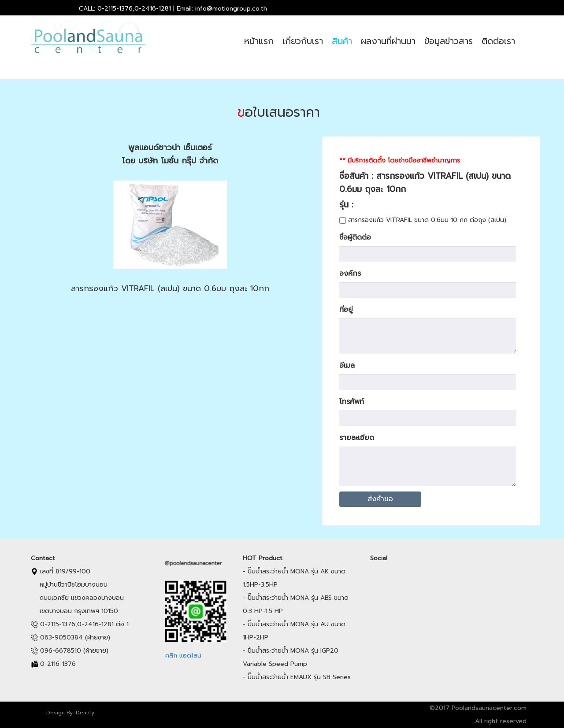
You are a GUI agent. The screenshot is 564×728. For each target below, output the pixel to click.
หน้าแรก (259, 41)
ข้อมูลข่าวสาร (449, 41)
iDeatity (84, 713)
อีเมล (347, 366)
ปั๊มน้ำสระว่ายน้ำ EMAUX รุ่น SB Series (299, 677)
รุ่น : (352, 205)
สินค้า (342, 41)
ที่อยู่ (346, 310)
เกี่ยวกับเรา (303, 41)
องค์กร (350, 273)
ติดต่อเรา (498, 41)
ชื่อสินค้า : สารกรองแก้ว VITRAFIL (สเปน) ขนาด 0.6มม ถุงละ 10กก (425, 183)
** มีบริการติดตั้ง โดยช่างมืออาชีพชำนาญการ (400, 161)
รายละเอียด (357, 438)
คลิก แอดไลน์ (183, 656)
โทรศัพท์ (352, 402)
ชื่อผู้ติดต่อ (355, 237)
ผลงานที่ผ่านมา (388, 41)
